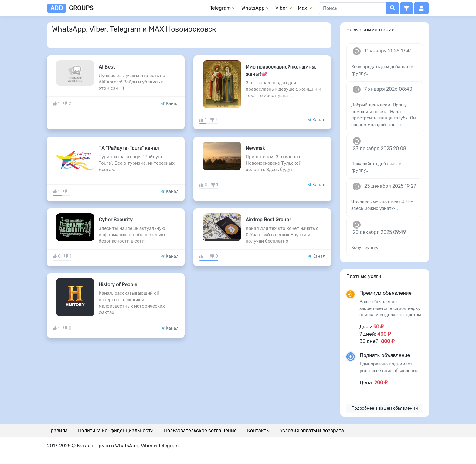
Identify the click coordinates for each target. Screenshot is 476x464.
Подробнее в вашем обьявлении (385, 408)
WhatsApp (253, 8)
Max (303, 8)
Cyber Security (116, 220)
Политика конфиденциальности (116, 430)
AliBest (107, 67)
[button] (406, 8)
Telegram (220, 8)
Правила (58, 430)
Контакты (258, 430)
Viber (281, 8)
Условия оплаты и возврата (312, 430)
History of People (118, 285)
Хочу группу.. (365, 248)
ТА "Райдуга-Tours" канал (129, 148)
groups (70, 8)
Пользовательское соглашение (200, 430)
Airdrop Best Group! (268, 220)
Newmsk (255, 148)
